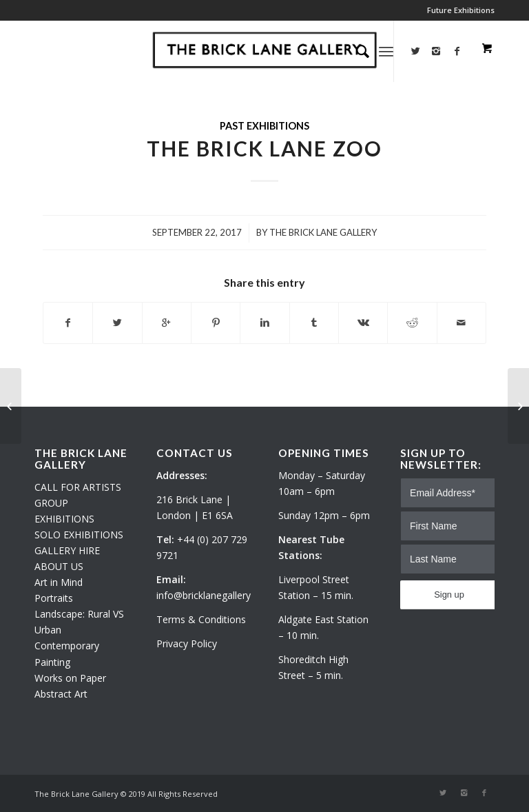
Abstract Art (61, 694)
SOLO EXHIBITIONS (79, 535)
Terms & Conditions (201, 619)
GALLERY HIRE (67, 550)
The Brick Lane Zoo (264, 148)
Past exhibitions (264, 126)
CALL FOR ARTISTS (78, 487)
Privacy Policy (187, 643)
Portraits (54, 598)
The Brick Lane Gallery (323, 232)
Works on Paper (70, 678)
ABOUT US (59, 566)
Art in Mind (59, 582)
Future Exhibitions (461, 10)
